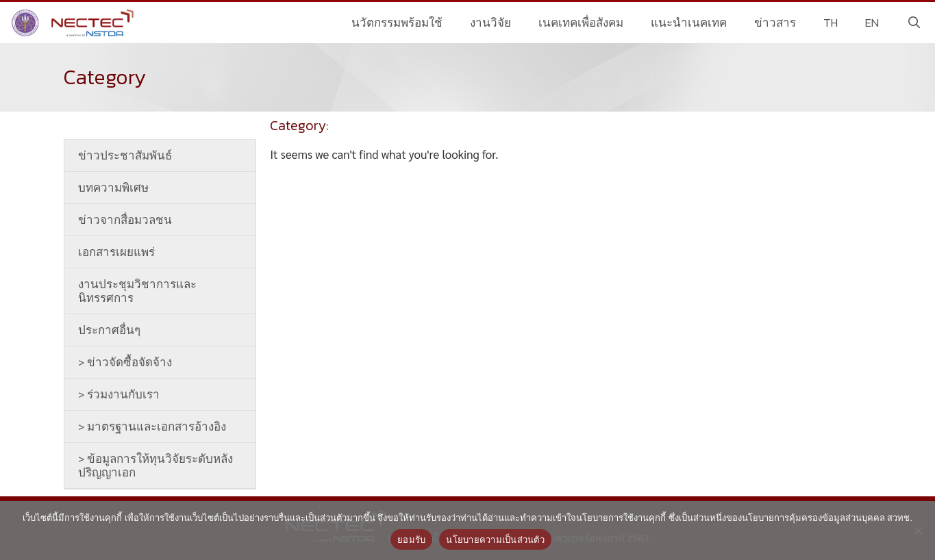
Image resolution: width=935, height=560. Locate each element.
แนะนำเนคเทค (689, 23)
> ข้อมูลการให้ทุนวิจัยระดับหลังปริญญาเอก (155, 466)
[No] (918, 531)
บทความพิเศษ (113, 188)
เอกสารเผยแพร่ (116, 252)
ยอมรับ (411, 540)
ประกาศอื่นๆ (109, 330)
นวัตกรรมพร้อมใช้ (397, 23)
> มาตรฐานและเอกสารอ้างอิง (152, 427)
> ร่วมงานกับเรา (119, 394)
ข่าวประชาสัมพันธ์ (125, 155)
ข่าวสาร (775, 23)
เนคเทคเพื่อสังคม (581, 23)
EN (872, 23)
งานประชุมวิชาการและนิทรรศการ (137, 291)
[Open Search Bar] (914, 23)
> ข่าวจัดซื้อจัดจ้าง (125, 362)
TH (831, 23)
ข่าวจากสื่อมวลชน (125, 220)
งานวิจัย (490, 23)
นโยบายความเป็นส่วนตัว (495, 540)
